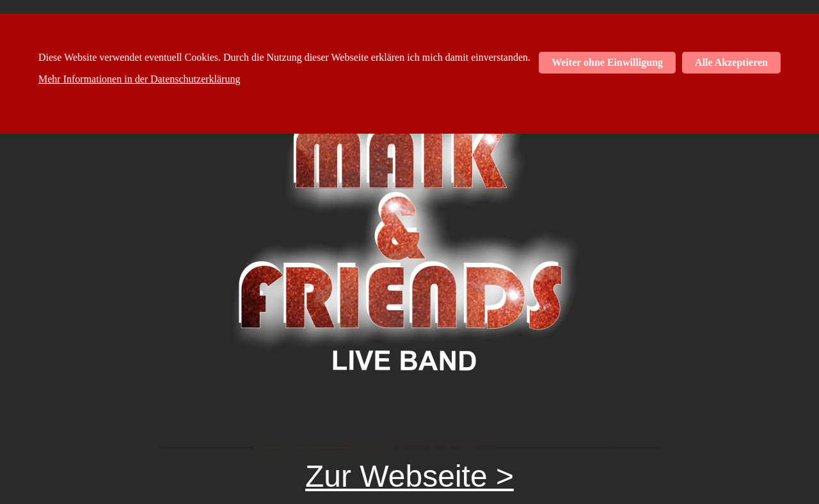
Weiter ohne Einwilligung (607, 62)
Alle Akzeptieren (731, 62)
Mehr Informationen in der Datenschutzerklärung (139, 79)
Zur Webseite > (409, 476)
